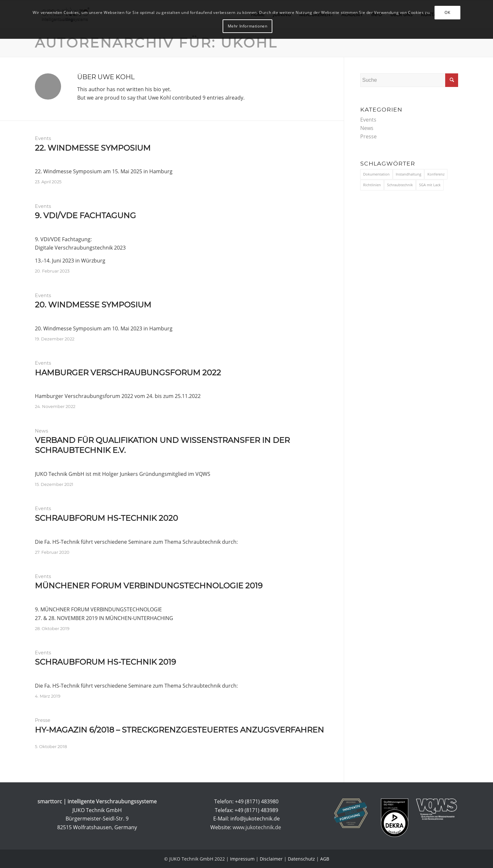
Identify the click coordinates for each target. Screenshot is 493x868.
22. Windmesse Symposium (93, 148)
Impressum (242, 859)
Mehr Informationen (248, 26)
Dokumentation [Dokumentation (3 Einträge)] (376, 174)
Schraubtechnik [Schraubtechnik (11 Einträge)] (400, 185)
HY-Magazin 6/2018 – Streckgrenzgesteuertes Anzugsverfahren (179, 730)
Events (43, 138)
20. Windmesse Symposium (93, 305)
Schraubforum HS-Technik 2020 (106, 518)
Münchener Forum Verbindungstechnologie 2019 (149, 586)
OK (447, 12)
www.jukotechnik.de (257, 827)
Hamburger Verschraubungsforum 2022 (128, 373)
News (42, 431)
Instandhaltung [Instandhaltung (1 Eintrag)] (409, 174)
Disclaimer (271, 859)
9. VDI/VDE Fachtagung (85, 215)
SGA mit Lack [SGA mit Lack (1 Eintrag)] (430, 185)
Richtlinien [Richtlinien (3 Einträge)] (372, 185)
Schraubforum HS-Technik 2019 (105, 662)
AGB (325, 859)
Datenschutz (301, 859)
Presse (43, 720)
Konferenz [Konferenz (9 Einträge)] (436, 174)
